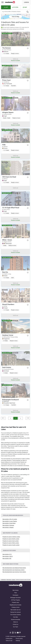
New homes (16, 590)
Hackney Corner (8, 335)
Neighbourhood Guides (15, 605)
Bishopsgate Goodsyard (10, 400)
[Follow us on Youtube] (18, 633)
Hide (4, 145)
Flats (16, 593)
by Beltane (5, 179)
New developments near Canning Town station (14, 572)
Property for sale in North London (11, 539)
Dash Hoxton (7, 367)
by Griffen (5, 306)
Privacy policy (19, 639)
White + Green (7, 240)
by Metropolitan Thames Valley (10, 337)
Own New (16, 617)
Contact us (15, 624)
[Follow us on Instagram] (13, 633)
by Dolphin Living (7, 274)
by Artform (5, 147)
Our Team (16, 627)
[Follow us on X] (16, 633)
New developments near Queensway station (14, 570)
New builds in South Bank (9, 523)
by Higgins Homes (7, 242)
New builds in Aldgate (8, 527)
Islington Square (8, 112)
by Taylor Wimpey (7, 50)
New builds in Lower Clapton (10, 521)
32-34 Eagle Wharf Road (11, 208)
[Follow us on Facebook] (11, 633)
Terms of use (9, 641)
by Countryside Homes (8, 369)
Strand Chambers (8, 304)
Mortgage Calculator (15, 598)
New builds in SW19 (8, 556)
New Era (5, 272)
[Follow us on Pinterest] (21, 633)
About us (16, 622)
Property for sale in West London (11, 543)
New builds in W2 (7, 558)
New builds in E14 (7, 554)
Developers (15, 595)
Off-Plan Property (15, 600)
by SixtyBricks (6, 82)
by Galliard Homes (7, 114)
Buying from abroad (16, 612)
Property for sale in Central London (11, 537)
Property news (15, 602)
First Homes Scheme (15, 615)
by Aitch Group (6, 210)
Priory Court (6, 80)
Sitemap (18, 641)
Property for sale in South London (11, 545)
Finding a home (15, 607)
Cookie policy (9, 639)
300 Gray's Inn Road (9, 177)
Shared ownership (16, 620)
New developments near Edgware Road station (14, 568)
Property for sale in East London (11, 541)
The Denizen (7, 48)
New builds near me (16, 610)
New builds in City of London (10, 519)
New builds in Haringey (8, 525)
